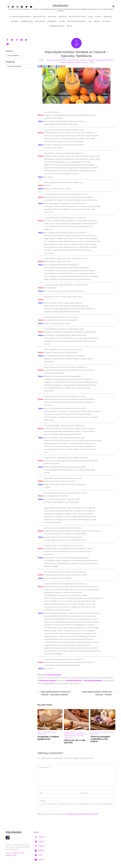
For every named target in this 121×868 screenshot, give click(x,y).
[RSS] (62, 67)
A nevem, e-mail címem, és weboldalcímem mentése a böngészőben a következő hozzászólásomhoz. (77, 804)
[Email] (51, 67)
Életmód (106, 22)
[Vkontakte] (57, 67)
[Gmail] (54, 67)
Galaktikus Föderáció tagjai (70, 60)
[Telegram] (46, 67)
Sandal (42, 60)
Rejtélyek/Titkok (77, 17)
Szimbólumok (27, 22)
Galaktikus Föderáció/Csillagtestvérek (92, 60)
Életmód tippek (69, 734)
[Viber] (59, 67)
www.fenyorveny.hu (54, 675)
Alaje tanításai (56, 60)
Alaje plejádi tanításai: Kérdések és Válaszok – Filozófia (97, 694)
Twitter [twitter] (38, 855)
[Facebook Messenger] (44, 67)
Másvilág (52, 17)
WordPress (16, 853)
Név (41, 793)
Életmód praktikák (76, 733)
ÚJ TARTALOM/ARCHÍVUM (20, 17)
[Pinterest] (41, 67)
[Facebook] (39, 67)
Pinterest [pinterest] (39, 842)
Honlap (42, 801)
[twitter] (26, 6)
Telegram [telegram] (39, 851)
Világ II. (99, 17)
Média (69, 26)
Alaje (48, 60)
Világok (15, 22)
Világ (90, 17)
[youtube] (31, 6)
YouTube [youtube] (39, 860)
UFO (90, 22)
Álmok (62, 22)
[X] (49, 67)
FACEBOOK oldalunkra (48, 681)
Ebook (97, 22)
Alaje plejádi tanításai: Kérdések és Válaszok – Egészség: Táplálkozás (76, 54)
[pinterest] (13, 6)
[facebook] (8, 6)
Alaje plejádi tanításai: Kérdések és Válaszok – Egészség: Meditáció (56, 694)
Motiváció (40, 22)
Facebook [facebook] (39, 837)
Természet (52, 22)
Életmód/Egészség (81, 734)
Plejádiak (70, 63)
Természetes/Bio (57, 26)
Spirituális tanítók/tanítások (47, 733)
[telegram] (22, 6)
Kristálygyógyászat (77, 22)
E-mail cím (84, 793)
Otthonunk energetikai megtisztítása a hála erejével (100, 739)
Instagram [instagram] (39, 846)
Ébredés (108, 17)
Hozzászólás (45, 768)
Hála (92, 733)
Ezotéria (63, 17)
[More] (64, 67)
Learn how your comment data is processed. (82, 814)
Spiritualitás (39, 17)
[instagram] (17, 6)
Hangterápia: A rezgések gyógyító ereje (48, 738)
